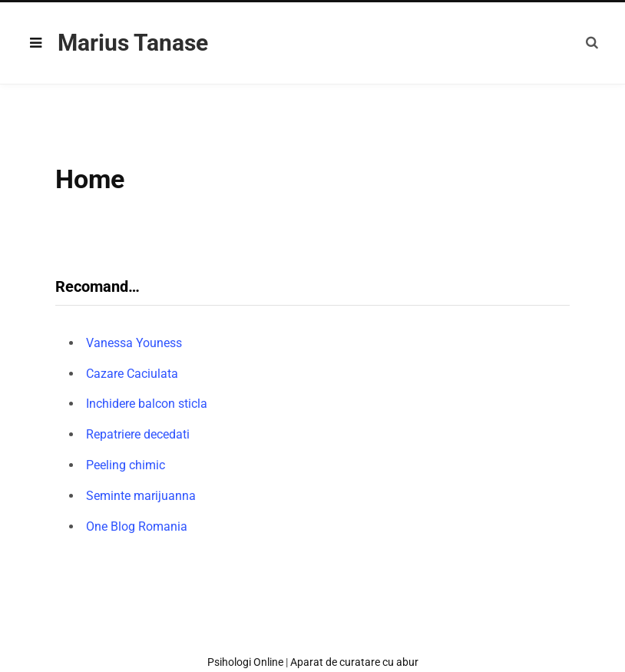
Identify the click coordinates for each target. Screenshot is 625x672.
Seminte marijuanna (141, 496)
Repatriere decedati (138, 434)
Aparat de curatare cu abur (354, 662)
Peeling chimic (126, 465)
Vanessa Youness (134, 343)
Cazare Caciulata (132, 374)
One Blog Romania (137, 526)
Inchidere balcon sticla (147, 404)
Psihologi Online (245, 662)
